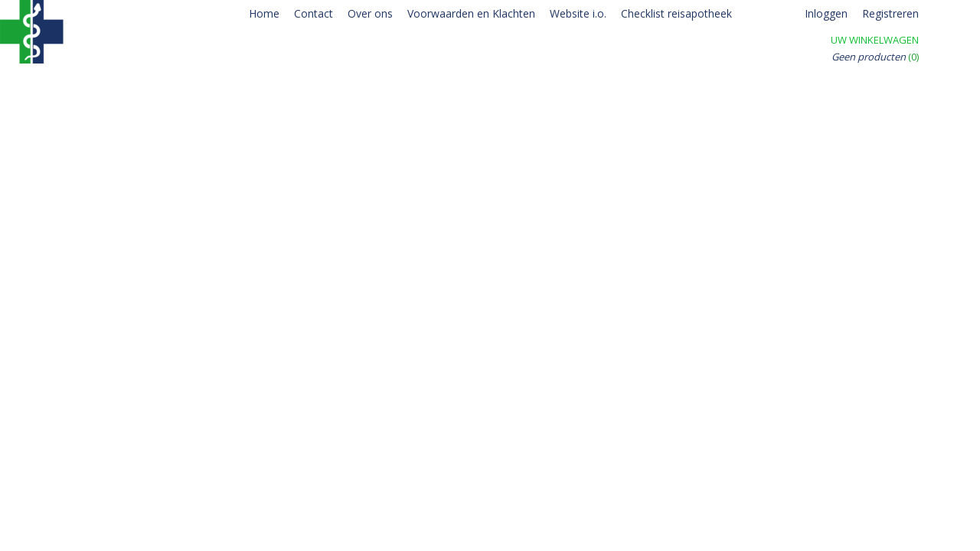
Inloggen (826, 13)
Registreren (890, 13)
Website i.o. (578, 13)
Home (264, 13)
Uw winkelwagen (875, 40)
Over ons (370, 13)
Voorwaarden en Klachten (471, 13)
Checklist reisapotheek (676, 13)
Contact (314, 13)
